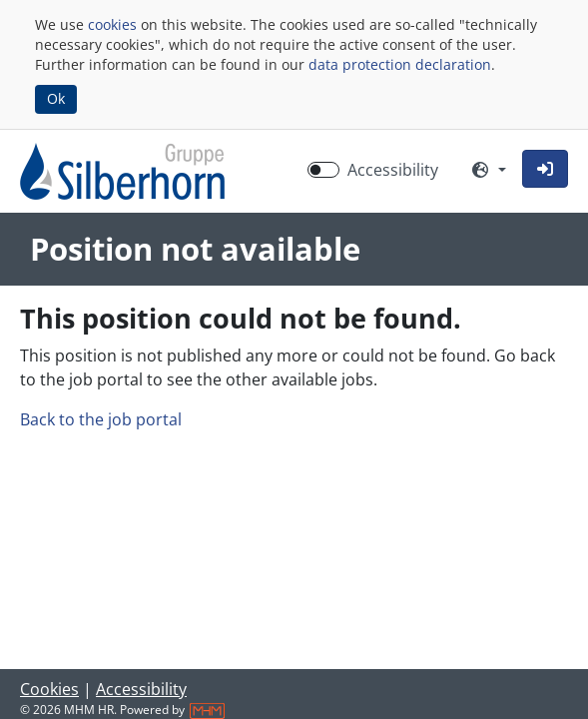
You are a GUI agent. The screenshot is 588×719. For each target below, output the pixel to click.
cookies (112, 24)
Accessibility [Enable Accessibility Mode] (393, 170)
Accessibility (141, 689)
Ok (56, 98)
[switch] (323, 170)
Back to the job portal (101, 419)
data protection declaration (400, 64)
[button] (545, 169)
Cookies (49, 689)
